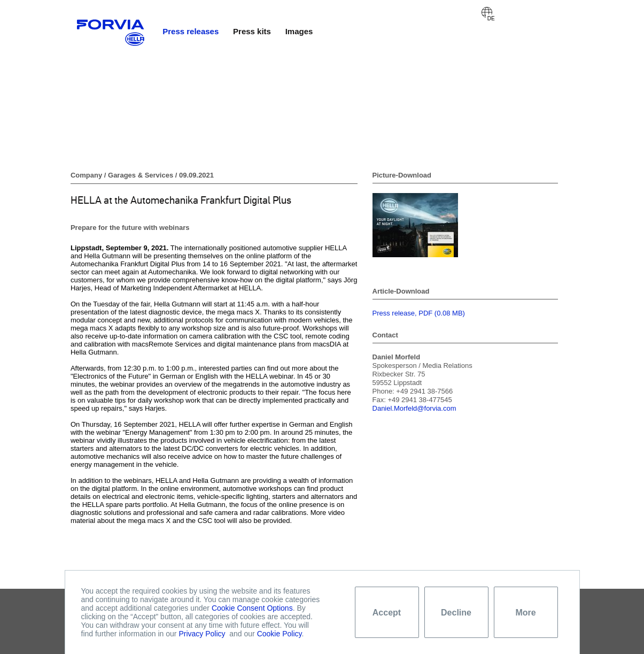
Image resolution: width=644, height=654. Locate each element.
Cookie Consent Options (252, 608)
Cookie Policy (280, 634)
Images (299, 31)
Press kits (252, 31)
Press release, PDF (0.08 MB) (419, 313)
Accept (387, 613)
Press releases (191, 31)
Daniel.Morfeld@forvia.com (414, 408)
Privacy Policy (202, 634)
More (525, 613)
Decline (456, 613)
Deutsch (487, 12)
